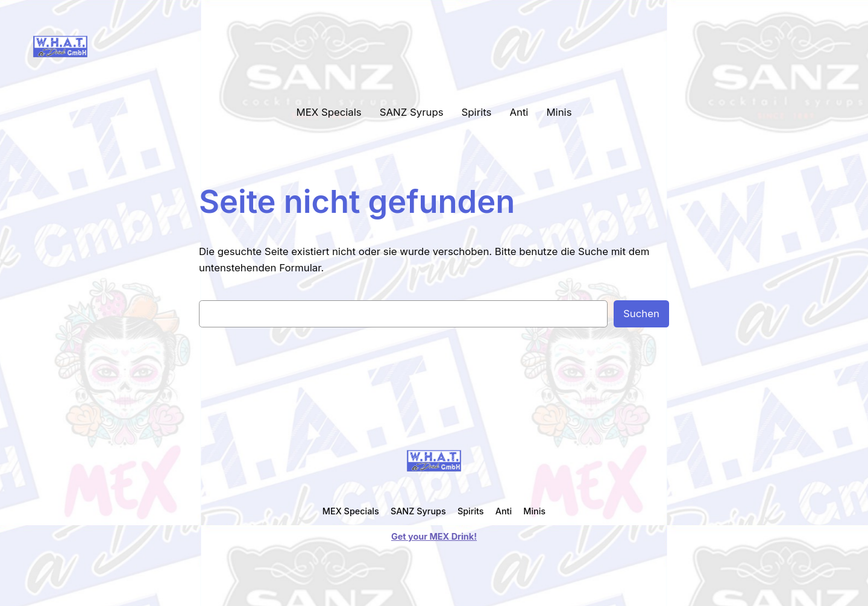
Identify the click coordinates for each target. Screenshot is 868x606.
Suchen (641, 314)
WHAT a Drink (142, 46)
